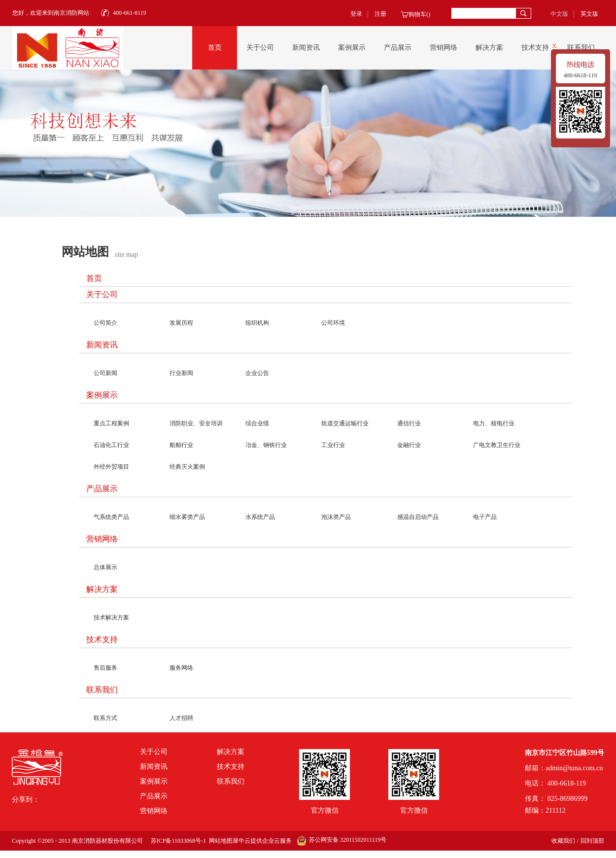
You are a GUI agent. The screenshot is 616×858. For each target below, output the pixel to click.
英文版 (589, 14)
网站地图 (219, 841)
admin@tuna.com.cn (574, 768)
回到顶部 (592, 841)
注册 (380, 14)
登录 (356, 14)
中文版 (559, 14)
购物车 (417, 14)
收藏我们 (563, 841)
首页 (215, 48)
